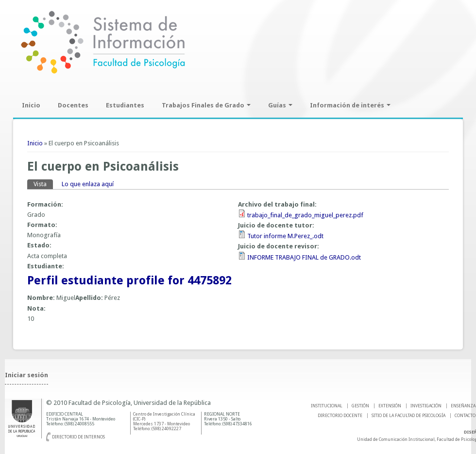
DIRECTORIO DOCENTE (340, 416)
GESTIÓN (360, 406)
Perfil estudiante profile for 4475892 (129, 280)
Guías (280, 105)
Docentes (73, 105)
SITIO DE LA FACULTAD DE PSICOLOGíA (408, 416)
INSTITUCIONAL (327, 406)
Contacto (465, 416)
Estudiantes (125, 105)
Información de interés (350, 105)
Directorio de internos (78, 437)
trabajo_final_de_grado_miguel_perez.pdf (305, 215)
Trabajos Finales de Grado (206, 105)
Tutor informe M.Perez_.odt (285, 236)
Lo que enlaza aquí (88, 184)
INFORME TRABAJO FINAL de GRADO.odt (304, 257)
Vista (43, 183)
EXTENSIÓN (390, 406)
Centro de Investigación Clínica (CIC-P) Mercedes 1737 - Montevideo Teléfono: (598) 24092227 (164, 421)
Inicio (31, 105)
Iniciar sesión (26, 375)
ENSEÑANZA (463, 406)
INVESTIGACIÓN (426, 406)
